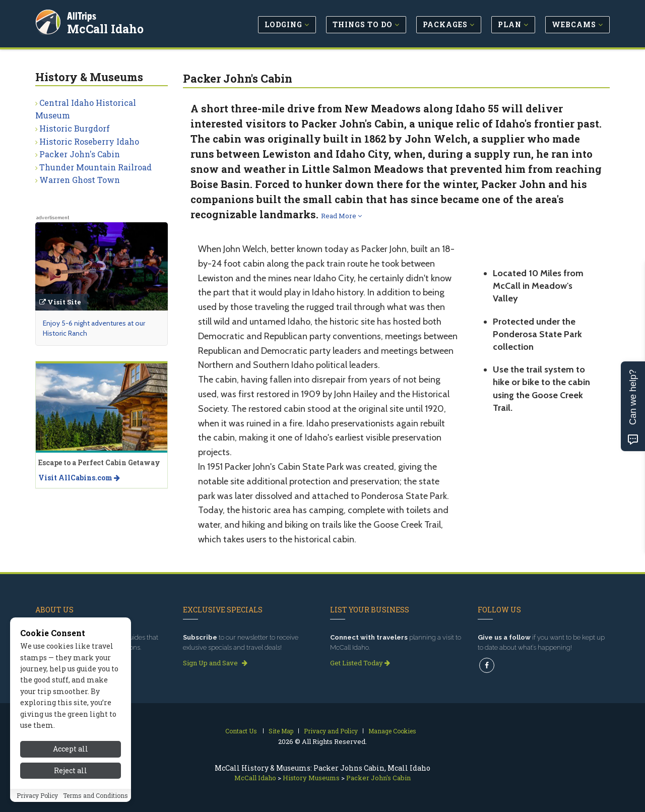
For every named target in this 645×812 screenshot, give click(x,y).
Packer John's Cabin (80, 154)
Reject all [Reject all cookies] (71, 776)
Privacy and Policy (331, 731)
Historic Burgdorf (75, 128)
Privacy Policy (37, 801)
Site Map (281, 731)
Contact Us (241, 731)
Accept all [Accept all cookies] (71, 755)
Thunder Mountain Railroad (95, 167)
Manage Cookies (392, 731)
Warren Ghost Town (80, 180)
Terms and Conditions (95, 801)
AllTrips (83, 14)
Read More (341, 216)
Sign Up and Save (215, 663)
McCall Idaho (107, 27)
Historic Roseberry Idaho (89, 141)
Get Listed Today (360, 663)
